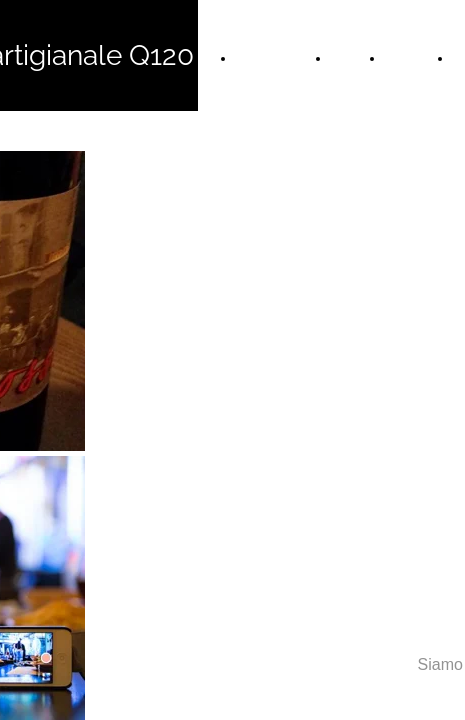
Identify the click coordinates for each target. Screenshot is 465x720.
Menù (349, 58)
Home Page (274, 58)
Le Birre (410, 58)
